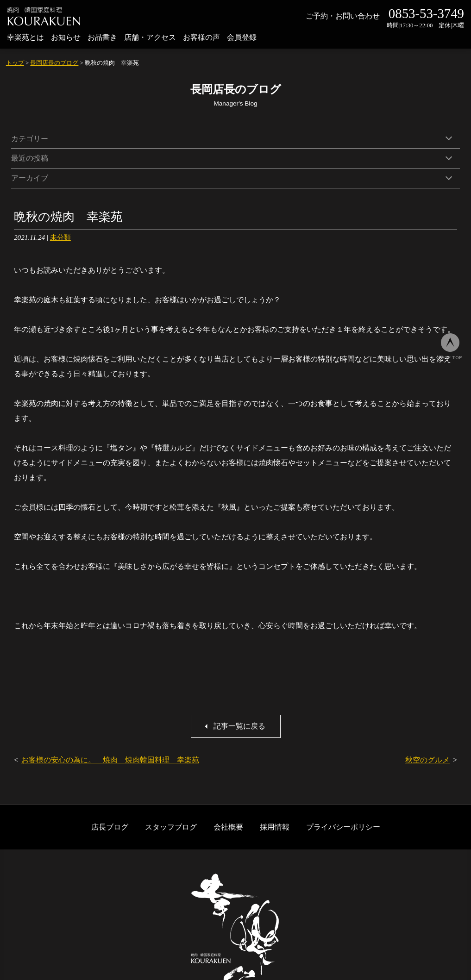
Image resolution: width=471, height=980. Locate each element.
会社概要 (228, 827)
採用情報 (275, 827)
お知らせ (66, 37)
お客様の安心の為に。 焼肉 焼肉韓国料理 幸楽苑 (110, 760)
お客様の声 (201, 37)
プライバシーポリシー (343, 827)
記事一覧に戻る (239, 726)
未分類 (60, 237)
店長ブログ (110, 827)
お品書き (102, 37)
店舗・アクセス (150, 37)
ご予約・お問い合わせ (343, 16)
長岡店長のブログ (54, 63)
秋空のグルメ (427, 760)
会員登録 (242, 37)
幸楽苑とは (25, 37)
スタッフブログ (171, 827)
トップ (15, 63)
